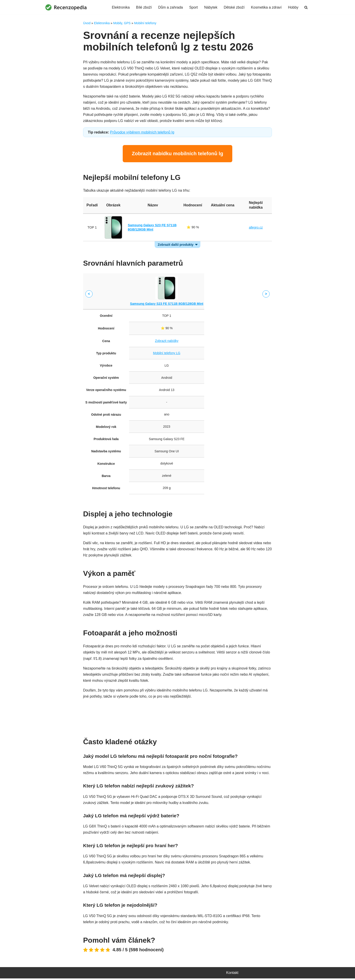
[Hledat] (306, 7)
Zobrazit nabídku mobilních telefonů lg (177, 154)
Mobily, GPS (122, 23)
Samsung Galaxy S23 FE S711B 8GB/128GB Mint (167, 304)
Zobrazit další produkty (175, 245)
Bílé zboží (144, 7)
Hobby (293, 7)
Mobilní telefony (145, 23)
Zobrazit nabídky (222, 228)
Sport (193, 7)
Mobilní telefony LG (167, 354)
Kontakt (232, 974)
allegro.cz (256, 228)
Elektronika (120, 7)
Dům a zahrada (170, 7)
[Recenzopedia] (66, 7)
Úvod (87, 23)
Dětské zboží (234, 7)
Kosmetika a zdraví (266, 7)
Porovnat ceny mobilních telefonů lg (177, 716)
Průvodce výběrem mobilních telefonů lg (142, 133)
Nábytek (211, 7)
